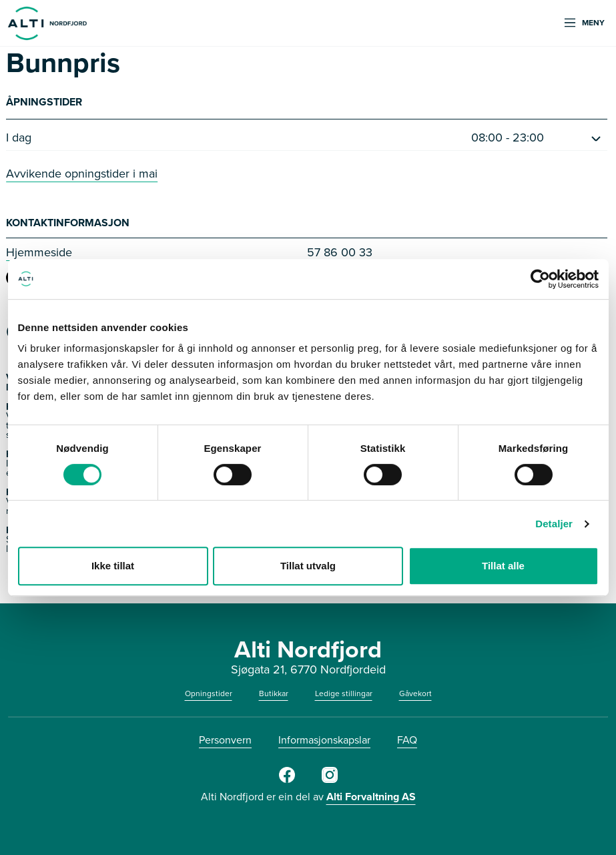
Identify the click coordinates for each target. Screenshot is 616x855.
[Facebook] (287, 780)
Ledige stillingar (344, 693)
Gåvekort (415, 693)
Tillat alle (503, 566)
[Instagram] (330, 780)
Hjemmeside (39, 252)
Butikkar (274, 693)
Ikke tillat (113, 566)
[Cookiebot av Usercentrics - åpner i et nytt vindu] (540, 279)
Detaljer (554, 524)
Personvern (225, 740)
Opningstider (209, 693)
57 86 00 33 (340, 252)
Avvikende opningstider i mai (82, 174)
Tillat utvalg (308, 566)
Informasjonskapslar (324, 740)
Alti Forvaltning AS (371, 797)
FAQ (407, 740)
